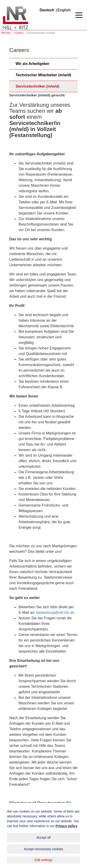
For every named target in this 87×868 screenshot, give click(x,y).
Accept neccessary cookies (43, 849)
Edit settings (43, 860)
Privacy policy (66, 826)
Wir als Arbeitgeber (32, 64)
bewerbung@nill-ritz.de (55, 613)
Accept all (43, 837)
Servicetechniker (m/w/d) (37, 86)
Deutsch (47, 10)
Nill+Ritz (15, 7)
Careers (19, 33)
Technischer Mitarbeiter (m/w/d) (43, 75)
